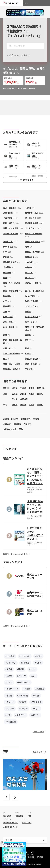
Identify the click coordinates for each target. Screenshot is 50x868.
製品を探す (7, 816)
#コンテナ (10, 702)
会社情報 (31, 857)
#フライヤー (21, 715)
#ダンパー (10, 709)
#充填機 (38, 663)
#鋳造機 (22, 702)
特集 (29, 816)
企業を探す (19, 816)
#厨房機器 (40, 689)
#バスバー (35, 715)
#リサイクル (25, 656)
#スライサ (21, 676)
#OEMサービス (24, 682)
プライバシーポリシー (27, 852)
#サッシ (36, 709)
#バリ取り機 (22, 696)
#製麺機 (9, 669)
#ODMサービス (12, 689)
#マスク (32, 669)
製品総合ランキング (10, 823)
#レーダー (23, 709)
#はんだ (9, 682)
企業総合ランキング (10, 827)
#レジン (38, 656)
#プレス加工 (36, 702)
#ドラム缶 (25, 663)
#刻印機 (27, 689)
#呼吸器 (36, 696)
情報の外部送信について (27, 854)
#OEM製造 (10, 656)
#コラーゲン (11, 663)
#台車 (8, 715)
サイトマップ (27, 823)
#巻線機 (9, 676)
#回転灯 (21, 669)
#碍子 (33, 676)
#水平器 (9, 696)
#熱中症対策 (11, 722)
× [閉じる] (2, 842)
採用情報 (40, 857)
